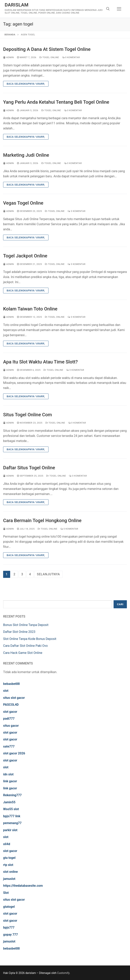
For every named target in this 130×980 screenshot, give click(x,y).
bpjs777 (9, 927)
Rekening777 (12, 795)
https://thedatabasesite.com (23, 886)
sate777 (9, 746)
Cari (120, 604)
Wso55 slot (11, 809)
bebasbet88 (11, 684)
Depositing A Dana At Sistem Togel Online (47, 49)
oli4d (7, 844)
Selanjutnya (48, 574)
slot (6, 691)
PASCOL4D (11, 705)
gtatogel (9, 907)
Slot (6, 893)
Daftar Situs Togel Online (29, 468)
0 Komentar (71, 57)
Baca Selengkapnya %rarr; (26, 84)
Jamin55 (9, 802)
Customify (63, 973)
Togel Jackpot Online (25, 256)
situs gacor (11, 726)
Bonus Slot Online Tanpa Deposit (26, 625)
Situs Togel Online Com (27, 415)
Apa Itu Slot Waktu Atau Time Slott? (40, 362)
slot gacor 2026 (14, 753)
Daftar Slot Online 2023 (19, 632)
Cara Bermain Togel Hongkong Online (42, 521)
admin (9, 57)
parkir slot (10, 830)
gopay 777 (10, 935)
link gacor (10, 781)
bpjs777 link (12, 816)
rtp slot (8, 865)
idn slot (8, 774)
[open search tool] (108, 9)
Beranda (10, 35)
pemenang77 (12, 823)
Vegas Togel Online (23, 203)
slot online (10, 872)
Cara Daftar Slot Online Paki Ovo (25, 646)
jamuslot (9, 879)
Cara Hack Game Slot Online (23, 653)
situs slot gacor (14, 698)
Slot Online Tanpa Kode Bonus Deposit (30, 639)
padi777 (9, 719)
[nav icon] (119, 9)
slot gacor (10, 712)
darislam (17, 5)
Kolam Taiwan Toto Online (30, 309)
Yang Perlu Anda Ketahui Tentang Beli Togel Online (56, 102)
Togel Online (49, 57)
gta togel (9, 858)
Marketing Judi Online (26, 155)
